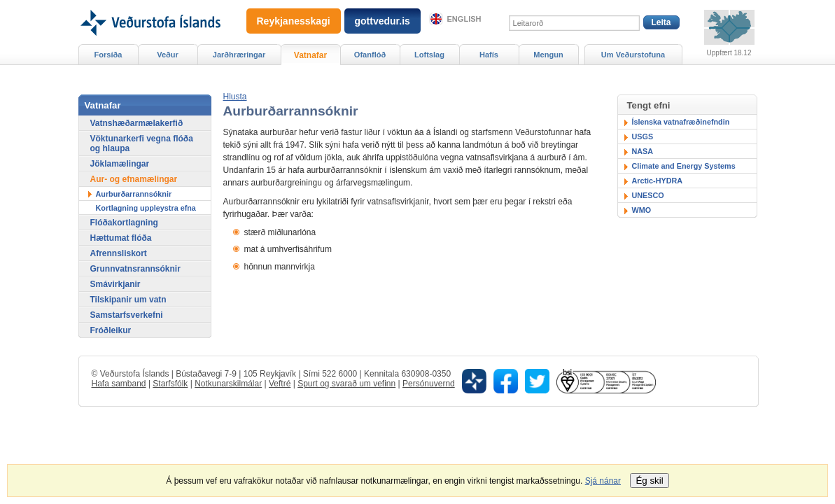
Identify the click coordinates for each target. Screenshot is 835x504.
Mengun (548, 55)
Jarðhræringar (239, 55)
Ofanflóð (370, 55)
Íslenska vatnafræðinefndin (681, 122)
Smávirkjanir (115, 284)
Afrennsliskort (119, 253)
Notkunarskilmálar (228, 384)
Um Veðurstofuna (633, 55)
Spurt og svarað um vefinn (346, 384)
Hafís (489, 55)
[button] (235, 97)
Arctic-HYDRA (658, 181)
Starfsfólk (170, 384)
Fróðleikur (111, 330)
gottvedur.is (383, 21)
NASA (643, 151)
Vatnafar (310, 55)
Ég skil (649, 481)
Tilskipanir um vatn (128, 300)
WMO (642, 210)
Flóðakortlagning (124, 223)
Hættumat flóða (121, 238)
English (464, 19)
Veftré (280, 384)
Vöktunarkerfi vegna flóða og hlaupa (142, 143)
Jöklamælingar (120, 164)
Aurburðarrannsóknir (134, 194)
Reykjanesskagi (294, 21)
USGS (643, 136)
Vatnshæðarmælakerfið (137, 123)
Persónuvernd (429, 384)
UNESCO (648, 195)
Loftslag (429, 55)
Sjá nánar (603, 481)
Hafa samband (119, 384)
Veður (168, 55)
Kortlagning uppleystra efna (146, 208)
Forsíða (108, 55)
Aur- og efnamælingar (134, 179)
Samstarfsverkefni (127, 315)
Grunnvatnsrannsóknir (135, 269)
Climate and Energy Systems (684, 166)
